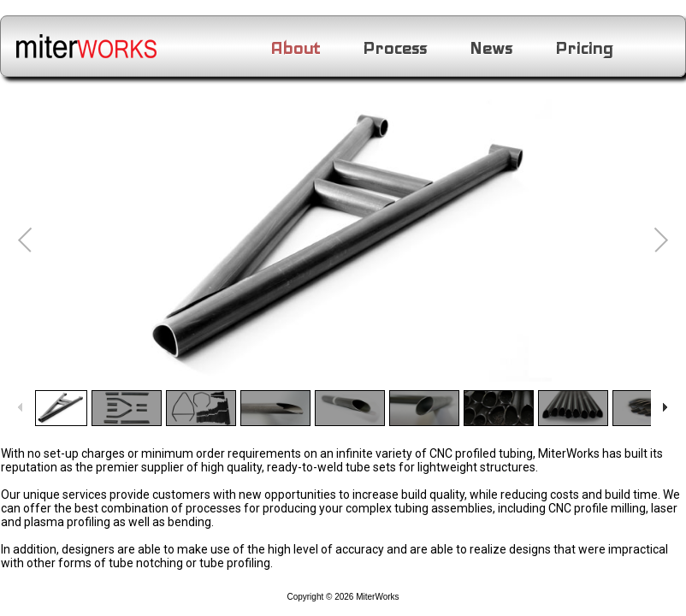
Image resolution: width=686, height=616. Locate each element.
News (491, 48)
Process (395, 48)
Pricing (584, 48)
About (295, 48)
